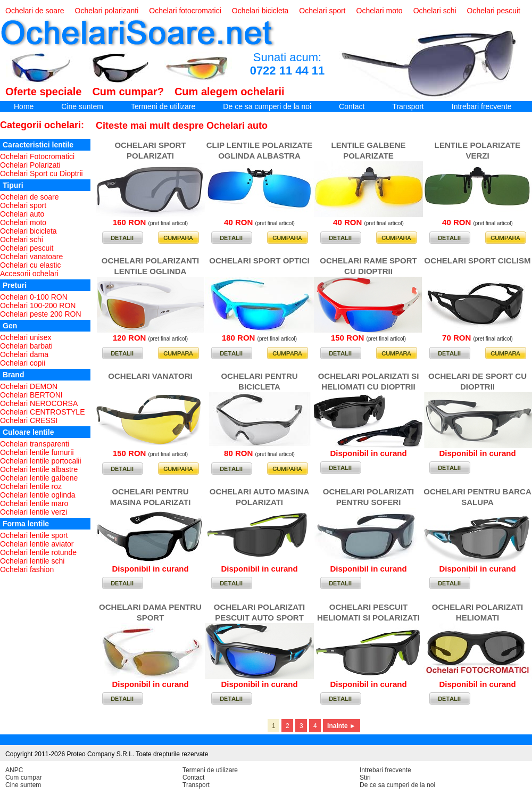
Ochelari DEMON (29, 386)
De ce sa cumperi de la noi (267, 106)
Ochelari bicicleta (260, 11)
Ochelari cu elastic (30, 265)
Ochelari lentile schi (32, 561)
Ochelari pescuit (494, 11)
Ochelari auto (22, 214)
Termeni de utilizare (163, 106)
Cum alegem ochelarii (230, 92)
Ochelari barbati (26, 346)
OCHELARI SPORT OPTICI (259, 260)
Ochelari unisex (26, 337)
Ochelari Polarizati (30, 165)
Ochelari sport (322, 11)
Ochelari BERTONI (31, 395)
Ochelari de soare (35, 11)
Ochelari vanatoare (31, 257)
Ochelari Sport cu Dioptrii (41, 173)
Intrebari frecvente (482, 106)
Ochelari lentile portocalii (41, 461)
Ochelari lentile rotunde (38, 552)
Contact (352, 106)
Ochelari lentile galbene (39, 478)
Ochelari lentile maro (34, 503)
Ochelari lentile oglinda (38, 495)
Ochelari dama (24, 354)
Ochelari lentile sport (34, 535)
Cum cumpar (24, 778)
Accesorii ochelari (29, 274)
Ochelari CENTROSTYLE (42, 412)
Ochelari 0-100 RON (34, 297)
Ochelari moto (380, 11)
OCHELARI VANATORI (150, 376)
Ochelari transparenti (35, 444)
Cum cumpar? (128, 92)
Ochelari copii (23, 363)
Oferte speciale (43, 92)
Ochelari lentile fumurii (37, 452)
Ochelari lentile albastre (39, 469)
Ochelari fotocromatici (185, 11)
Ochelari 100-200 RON (38, 305)
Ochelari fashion (27, 569)
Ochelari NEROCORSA (39, 403)
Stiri (365, 778)
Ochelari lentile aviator (37, 544)
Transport (408, 106)
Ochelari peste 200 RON (41, 314)
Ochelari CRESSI (29, 420)
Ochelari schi (435, 11)
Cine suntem (82, 106)
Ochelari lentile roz (31, 486)
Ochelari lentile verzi (34, 512)
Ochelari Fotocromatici (37, 156)
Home (24, 106)
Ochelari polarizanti (107, 11)
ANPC (14, 770)
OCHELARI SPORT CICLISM (477, 260)
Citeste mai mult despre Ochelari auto (182, 126)
